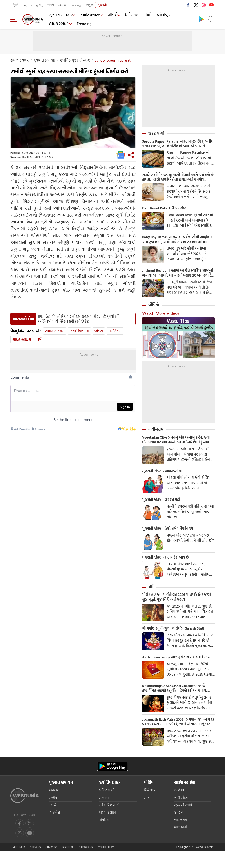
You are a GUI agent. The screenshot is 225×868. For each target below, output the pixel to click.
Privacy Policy (105, 864)
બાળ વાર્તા (181, 844)
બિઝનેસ (54, 829)
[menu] (15, 19)
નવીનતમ (156, 434)
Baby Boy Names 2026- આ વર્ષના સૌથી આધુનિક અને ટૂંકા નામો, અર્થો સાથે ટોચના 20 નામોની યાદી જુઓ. (177, 242)
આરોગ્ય (179, 807)
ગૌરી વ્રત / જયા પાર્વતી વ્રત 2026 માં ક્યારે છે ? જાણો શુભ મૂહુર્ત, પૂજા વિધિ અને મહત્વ (176, 605)
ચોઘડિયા (104, 837)
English (27, 5)
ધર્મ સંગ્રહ (130, 16)
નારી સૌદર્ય (181, 815)
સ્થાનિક (54, 822)
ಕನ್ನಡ (90, 5)
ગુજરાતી (102, 5)
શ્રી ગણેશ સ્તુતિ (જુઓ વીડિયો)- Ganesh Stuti (177, 637)
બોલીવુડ (159, 16)
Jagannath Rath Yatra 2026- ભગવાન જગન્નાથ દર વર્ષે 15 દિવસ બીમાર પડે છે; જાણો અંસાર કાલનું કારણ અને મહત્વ (177, 738)
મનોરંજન (115, 331)
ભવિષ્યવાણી (107, 807)
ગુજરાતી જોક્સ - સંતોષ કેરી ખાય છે (168, 564)
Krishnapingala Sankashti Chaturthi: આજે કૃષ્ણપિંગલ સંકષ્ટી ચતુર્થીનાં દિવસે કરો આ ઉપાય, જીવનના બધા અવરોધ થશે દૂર (177, 703)
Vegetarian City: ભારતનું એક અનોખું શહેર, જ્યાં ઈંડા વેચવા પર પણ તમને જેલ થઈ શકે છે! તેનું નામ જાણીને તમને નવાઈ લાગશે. (177, 445)
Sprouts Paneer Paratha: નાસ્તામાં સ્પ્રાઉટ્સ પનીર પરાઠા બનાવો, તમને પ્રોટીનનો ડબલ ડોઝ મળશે (177, 144)
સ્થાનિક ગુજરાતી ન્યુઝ (75, 60)
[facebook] (20, 840)
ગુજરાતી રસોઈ (183, 822)
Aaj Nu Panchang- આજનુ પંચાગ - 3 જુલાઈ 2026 (176, 669)
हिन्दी (15, 5)
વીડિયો (110, 16)
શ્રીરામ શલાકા (107, 829)
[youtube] (20, 850)
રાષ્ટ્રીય (53, 815)
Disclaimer (68, 864)
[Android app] (112, 783)
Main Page (19, 864)
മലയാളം (77, 5)
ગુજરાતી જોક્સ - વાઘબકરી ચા (164, 477)
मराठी (51, 5)
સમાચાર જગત (20, 60)
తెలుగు (63, 5)
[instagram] (30, 850)
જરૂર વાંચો (156, 133)
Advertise (51, 864)
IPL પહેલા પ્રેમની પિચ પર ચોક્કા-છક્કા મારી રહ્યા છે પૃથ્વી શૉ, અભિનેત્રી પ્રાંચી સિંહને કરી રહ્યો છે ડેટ (79, 319)
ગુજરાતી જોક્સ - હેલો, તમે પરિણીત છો (171, 535)
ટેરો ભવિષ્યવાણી (109, 822)
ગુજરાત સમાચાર (59, 16)
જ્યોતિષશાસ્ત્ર (88, 16)
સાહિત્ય (179, 829)
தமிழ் (40, 5)
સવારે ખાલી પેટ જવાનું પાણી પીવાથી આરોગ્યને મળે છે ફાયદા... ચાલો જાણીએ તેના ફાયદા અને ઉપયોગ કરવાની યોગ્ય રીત (178, 179)
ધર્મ (145, 16)
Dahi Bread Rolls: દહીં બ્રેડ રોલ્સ (168, 211)
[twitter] (30, 840)
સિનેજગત (150, 807)
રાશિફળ (104, 815)
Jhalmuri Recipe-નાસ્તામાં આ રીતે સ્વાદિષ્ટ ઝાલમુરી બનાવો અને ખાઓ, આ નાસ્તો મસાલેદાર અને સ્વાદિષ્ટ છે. (176, 277)
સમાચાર (54, 807)
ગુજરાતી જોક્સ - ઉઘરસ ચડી (163, 506)
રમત (147, 815)
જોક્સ (99, 331)
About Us (35, 864)
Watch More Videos (161, 318)
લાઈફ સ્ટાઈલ (180, 16)
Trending (56, 23)
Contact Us (86, 864)
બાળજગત (181, 837)
